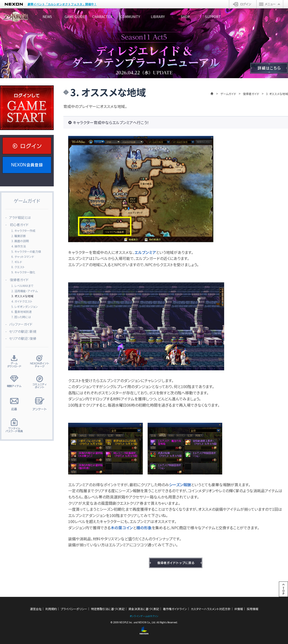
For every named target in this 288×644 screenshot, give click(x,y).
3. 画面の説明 (20, 241)
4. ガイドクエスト (22, 301)
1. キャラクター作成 (23, 230)
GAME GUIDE (90, 17)
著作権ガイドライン (175, 609)
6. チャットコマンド (23, 256)
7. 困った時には (21, 317)
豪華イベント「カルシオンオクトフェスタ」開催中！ (62, 4)
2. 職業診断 (19, 236)
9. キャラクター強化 (23, 272)
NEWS (54, 17)
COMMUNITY (162, 17)
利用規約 (51, 609)
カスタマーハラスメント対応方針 (211, 609)
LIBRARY (198, 17)
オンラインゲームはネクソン (144, 616)
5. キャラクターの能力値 (26, 251)
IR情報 (239, 609)
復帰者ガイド (251, 94)
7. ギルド (17, 262)
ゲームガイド (228, 94)
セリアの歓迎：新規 (23, 331)
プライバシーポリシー (74, 609)
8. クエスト (18, 267)
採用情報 (252, 609)
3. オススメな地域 (22, 296)
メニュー (270, 4)
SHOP (234, 17)
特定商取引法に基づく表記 (108, 609)
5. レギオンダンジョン (25, 306)
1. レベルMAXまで (22, 286)
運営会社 (36, 609)
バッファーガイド (21, 324)
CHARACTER (126, 17)
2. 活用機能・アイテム (24, 291)
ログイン (243, 4)
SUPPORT (270, 17)
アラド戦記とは (20, 217)
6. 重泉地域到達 (21, 312)
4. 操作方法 (19, 246)
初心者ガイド (19, 225)
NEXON (14, 4)
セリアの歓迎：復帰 (23, 338)
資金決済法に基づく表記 (144, 609)
